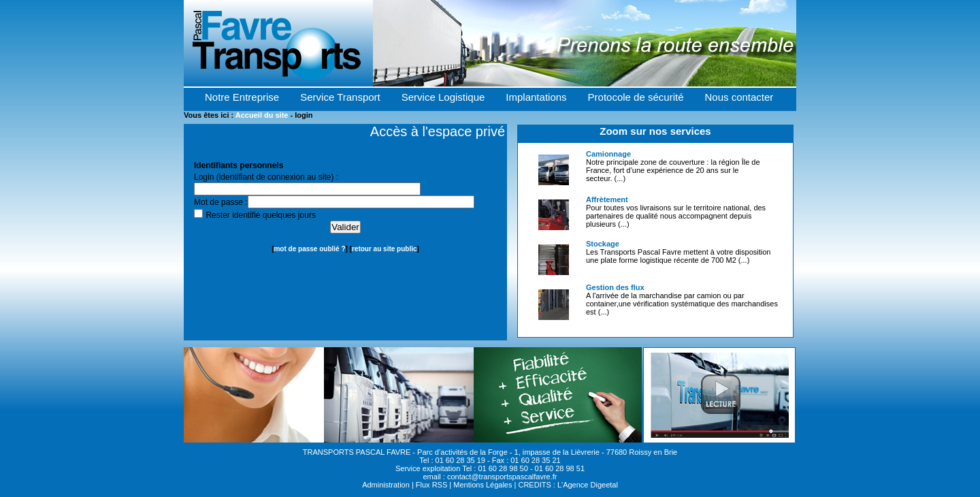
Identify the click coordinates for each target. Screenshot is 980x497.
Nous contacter (739, 97)
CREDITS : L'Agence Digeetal (568, 485)
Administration (386, 485)
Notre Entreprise (242, 97)
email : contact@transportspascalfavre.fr (490, 477)
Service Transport (340, 97)
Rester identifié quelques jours (260, 215)
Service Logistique (443, 97)
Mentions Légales (483, 485)
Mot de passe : (221, 202)
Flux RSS (431, 485)
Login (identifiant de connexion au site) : (266, 177)
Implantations (536, 97)
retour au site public (385, 249)
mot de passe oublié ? (309, 249)
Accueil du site (262, 115)
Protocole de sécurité (636, 97)
